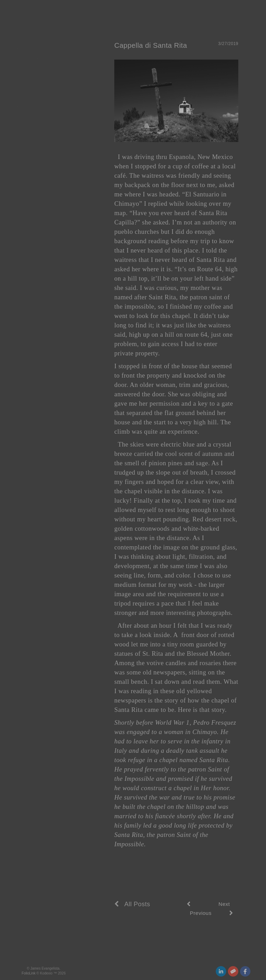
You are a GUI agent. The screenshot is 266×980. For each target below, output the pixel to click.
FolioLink (29, 973)
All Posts (132, 904)
